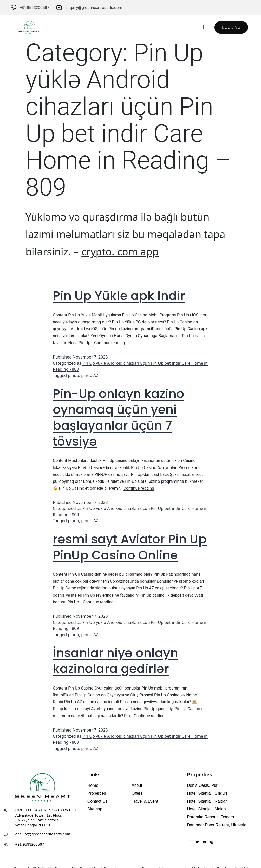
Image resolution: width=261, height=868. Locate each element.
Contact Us (97, 801)
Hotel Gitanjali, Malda (206, 809)
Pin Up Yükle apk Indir (119, 296)
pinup (73, 375)
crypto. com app (120, 251)
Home (93, 785)
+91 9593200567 (30, 844)
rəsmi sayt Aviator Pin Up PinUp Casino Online (130, 547)
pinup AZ (90, 375)
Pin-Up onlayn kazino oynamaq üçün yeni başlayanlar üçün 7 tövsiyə (119, 418)
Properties (97, 793)
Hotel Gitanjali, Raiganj (208, 801)
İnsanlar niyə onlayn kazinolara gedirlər (115, 661)
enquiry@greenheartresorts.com (43, 834)
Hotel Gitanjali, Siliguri (207, 793)
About (137, 785)
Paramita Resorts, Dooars (211, 817)
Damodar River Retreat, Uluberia (217, 825)
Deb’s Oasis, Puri (203, 785)
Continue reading (109, 343)
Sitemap (95, 809)
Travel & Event (145, 801)
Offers (137, 793)
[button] (204, 27)
